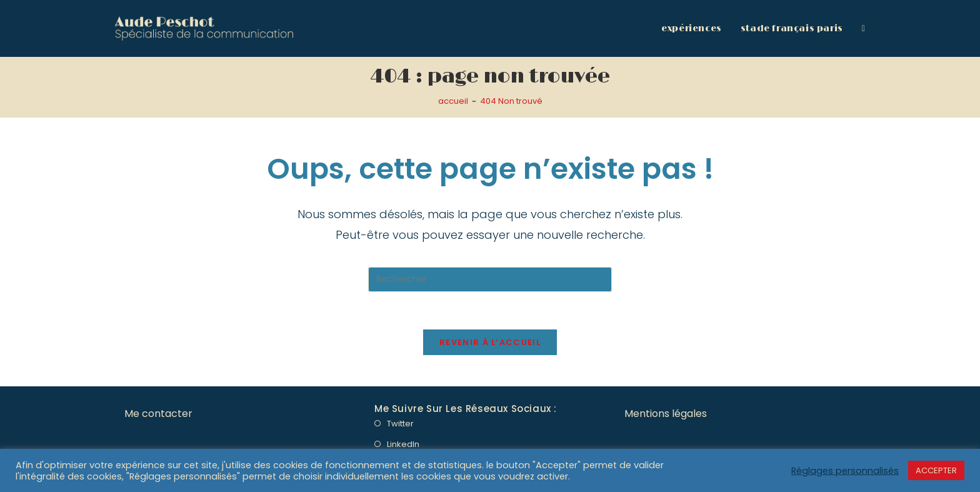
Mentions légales (666, 414)
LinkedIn (403, 444)
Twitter (400, 424)
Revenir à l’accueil (490, 342)
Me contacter (158, 414)
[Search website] (863, 28)
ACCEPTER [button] (936, 470)
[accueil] (453, 101)
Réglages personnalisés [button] (845, 471)
